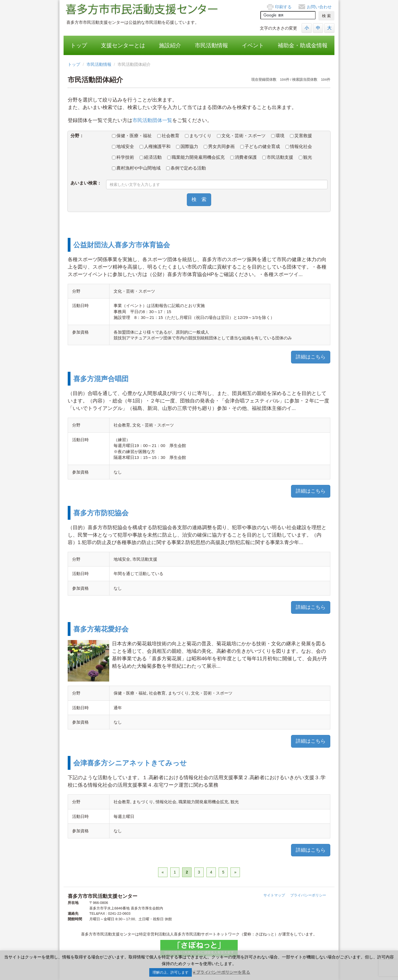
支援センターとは (123, 45)
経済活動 (151, 157)
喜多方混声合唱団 (101, 379)
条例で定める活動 (186, 168)
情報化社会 (299, 146)
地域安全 (123, 146)
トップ (79, 45)
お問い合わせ (319, 7)
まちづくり (198, 136)
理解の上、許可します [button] (171, 972)
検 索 (199, 199)
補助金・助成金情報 (303, 45)
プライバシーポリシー (308, 895)
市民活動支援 (278, 157)
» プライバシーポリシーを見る (222, 972)
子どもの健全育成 (260, 146)
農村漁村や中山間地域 (136, 168)
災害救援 (301, 136)
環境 (278, 136)
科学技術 (123, 157)
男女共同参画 (219, 146)
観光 (305, 157)
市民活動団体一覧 (152, 120)
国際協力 (187, 146)
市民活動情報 (211, 45)
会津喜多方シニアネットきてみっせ (130, 763)
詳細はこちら (311, 357)
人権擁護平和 (155, 146)
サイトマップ (274, 895)
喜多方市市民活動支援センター (142, 10)
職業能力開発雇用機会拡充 (196, 157)
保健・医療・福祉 (132, 136)
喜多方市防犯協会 (101, 513)
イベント (253, 45)
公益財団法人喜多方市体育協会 (122, 245)
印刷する (283, 7)
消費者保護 (243, 157)
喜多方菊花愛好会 (101, 629)
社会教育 (168, 136)
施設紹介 (170, 45)
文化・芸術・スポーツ (241, 136)
